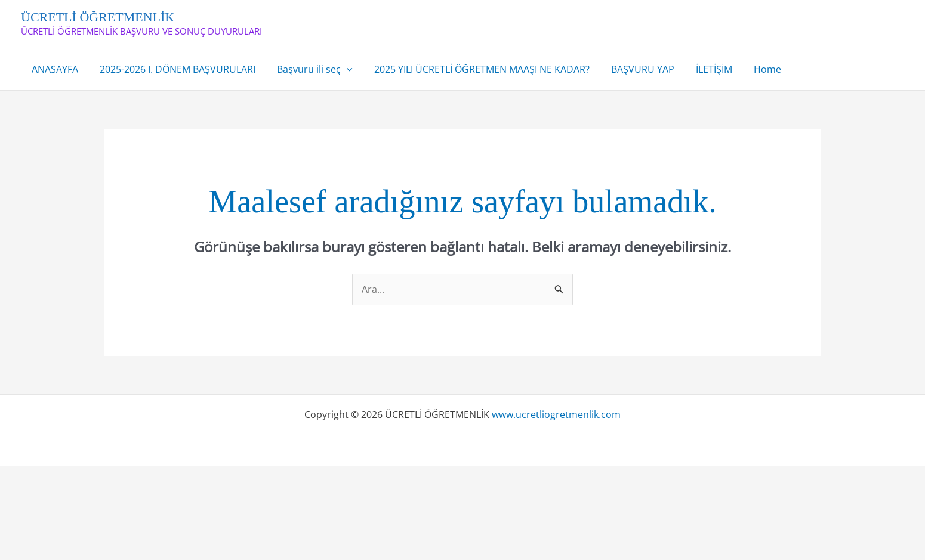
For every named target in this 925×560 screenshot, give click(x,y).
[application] (341, 69)
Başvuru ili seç (309, 69)
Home (752, 69)
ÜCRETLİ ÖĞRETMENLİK (98, 17)
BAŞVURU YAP (632, 69)
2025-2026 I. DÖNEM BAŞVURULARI (174, 69)
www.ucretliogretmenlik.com (556, 414)
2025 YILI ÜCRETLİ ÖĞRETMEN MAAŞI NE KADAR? (474, 69)
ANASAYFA (54, 69)
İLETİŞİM (701, 69)
